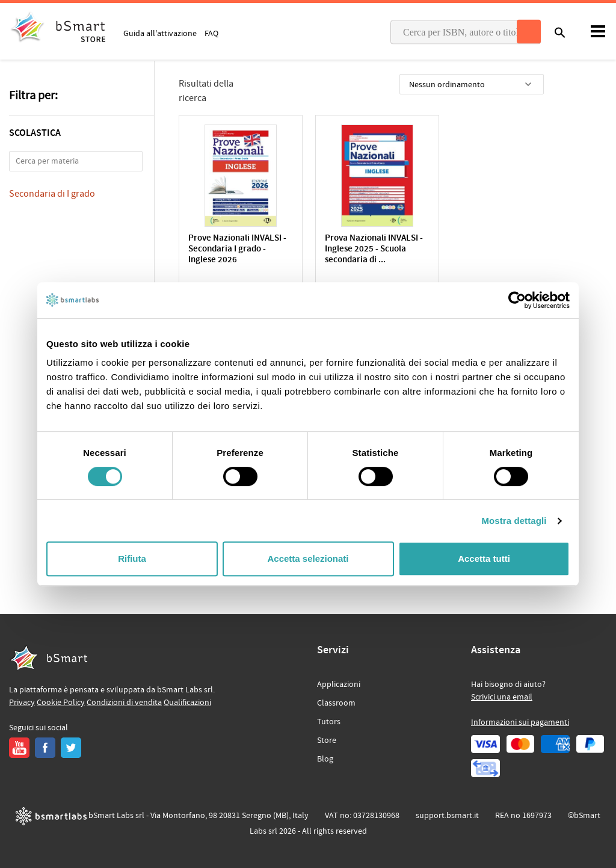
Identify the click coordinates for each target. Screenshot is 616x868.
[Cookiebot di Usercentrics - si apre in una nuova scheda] (517, 300)
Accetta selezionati (308, 559)
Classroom (336, 703)
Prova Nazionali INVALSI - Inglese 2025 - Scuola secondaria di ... (363, 249)
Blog (325, 759)
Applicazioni (339, 685)
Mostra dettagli (514, 521)
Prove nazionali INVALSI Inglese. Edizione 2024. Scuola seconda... (486, 249)
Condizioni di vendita (124, 703)
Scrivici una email (502, 697)
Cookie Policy (61, 703)
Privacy (22, 703)
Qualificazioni (187, 703)
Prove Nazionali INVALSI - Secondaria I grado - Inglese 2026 (237, 249)
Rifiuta (132, 559)
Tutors (329, 722)
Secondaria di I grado (52, 194)
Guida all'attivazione (160, 33)
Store (327, 740)
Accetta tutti (484, 559)
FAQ (211, 33)
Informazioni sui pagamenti (520, 722)
